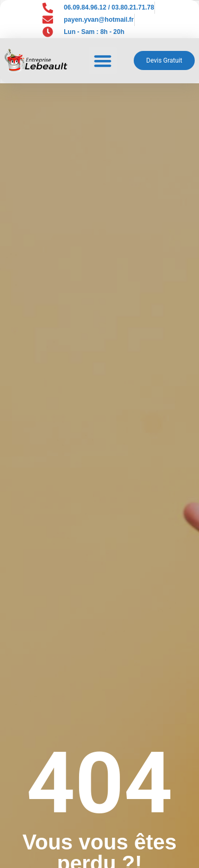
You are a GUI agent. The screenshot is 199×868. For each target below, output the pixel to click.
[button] (103, 61)
